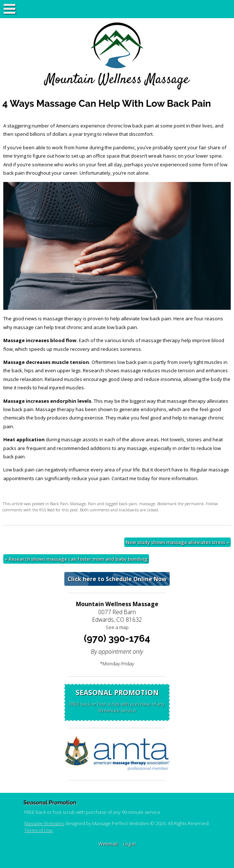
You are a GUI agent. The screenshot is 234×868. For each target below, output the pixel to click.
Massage (78, 503)
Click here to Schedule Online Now (117, 579)
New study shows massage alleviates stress (177, 542)
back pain (128, 503)
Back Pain (59, 503)
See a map (117, 627)
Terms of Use (39, 830)
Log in (130, 844)
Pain (92, 503)
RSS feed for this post (58, 510)
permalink (194, 503)
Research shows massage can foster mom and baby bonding (76, 559)
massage (147, 503)
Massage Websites (44, 823)
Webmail (108, 844)
